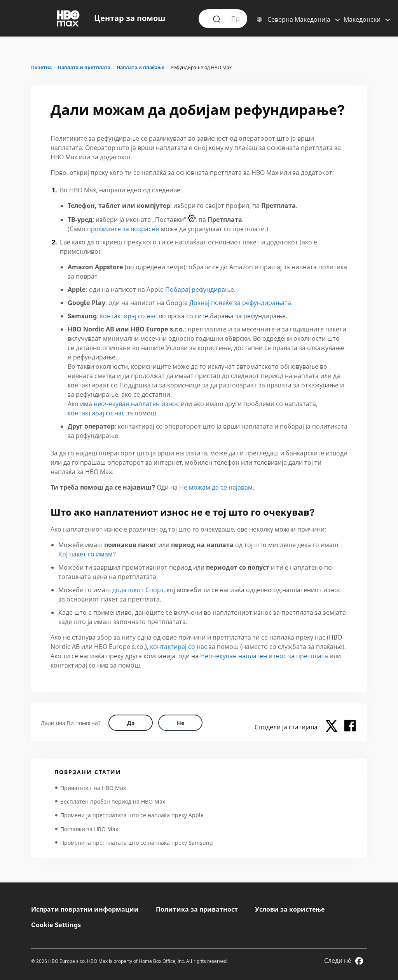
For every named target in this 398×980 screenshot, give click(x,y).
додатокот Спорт (138, 590)
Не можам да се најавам (216, 487)
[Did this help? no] (180, 723)
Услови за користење (290, 909)
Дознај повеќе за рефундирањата (240, 303)
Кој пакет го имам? (87, 554)
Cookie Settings (56, 925)
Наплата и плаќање (141, 67)
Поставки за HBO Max (89, 830)
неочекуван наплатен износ (136, 404)
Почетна (41, 67)
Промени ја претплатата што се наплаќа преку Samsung (137, 844)
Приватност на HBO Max (93, 788)
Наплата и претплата (84, 67)
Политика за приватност (197, 909)
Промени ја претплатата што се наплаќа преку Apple (132, 816)
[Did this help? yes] (131, 723)
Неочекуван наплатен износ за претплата (264, 656)
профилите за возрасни (123, 229)
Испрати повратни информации (85, 909)
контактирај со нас (128, 316)
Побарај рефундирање (200, 289)
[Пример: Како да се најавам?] (235, 18)
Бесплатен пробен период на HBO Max (113, 802)
